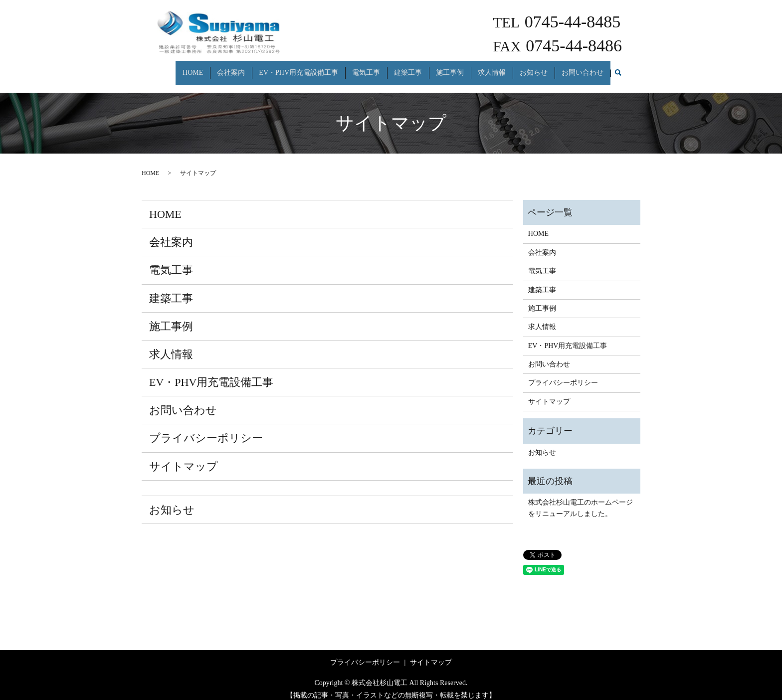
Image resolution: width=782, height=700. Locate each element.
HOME (193, 68)
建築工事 (408, 68)
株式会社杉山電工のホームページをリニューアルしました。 (581, 499)
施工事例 (450, 68)
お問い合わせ (583, 68)
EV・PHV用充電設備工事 (298, 68)
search (618, 69)
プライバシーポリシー (206, 430)
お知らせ (534, 68)
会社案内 (231, 68)
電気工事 (366, 68)
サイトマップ (184, 457)
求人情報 (492, 68)
